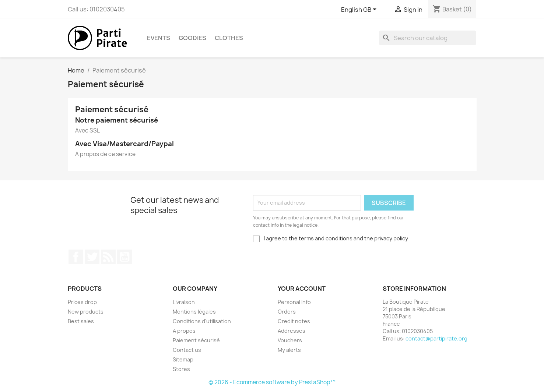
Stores (181, 369)
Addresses (292, 331)
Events (159, 38)
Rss (108, 257)
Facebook (76, 257)
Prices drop (82, 302)
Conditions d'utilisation (202, 321)
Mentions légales (194, 312)
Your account (302, 289)
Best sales (81, 321)
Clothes (229, 38)
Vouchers (290, 340)
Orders (287, 312)
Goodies (192, 38)
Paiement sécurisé (196, 340)
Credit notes (294, 321)
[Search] (428, 38)
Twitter (92, 257)
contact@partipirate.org (436, 338)
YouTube (124, 257)
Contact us (187, 350)
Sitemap (183, 359)
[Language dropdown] (359, 10)
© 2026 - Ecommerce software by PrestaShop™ (272, 382)
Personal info (294, 302)
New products (86, 312)
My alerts (289, 350)
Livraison (184, 302)
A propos (184, 331)
